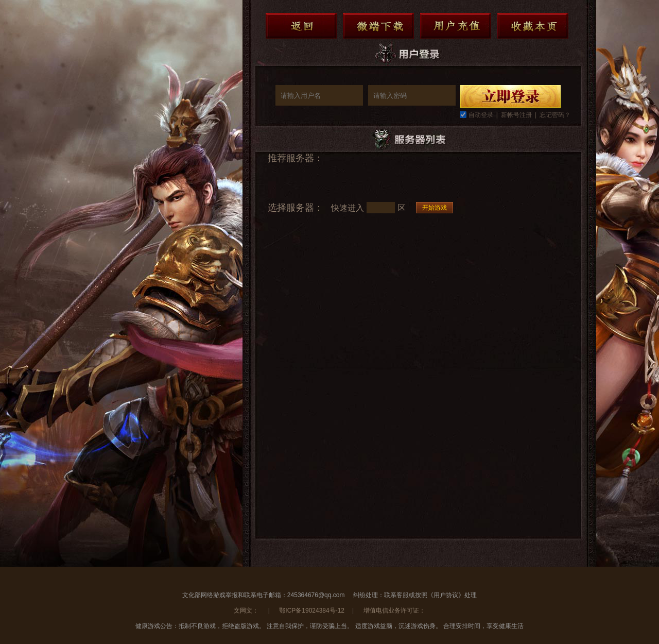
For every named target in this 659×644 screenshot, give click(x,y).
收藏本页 (533, 26)
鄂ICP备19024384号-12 (312, 611)
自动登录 (481, 115)
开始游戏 (435, 208)
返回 (301, 26)
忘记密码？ (555, 115)
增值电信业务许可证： (394, 611)
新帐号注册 (516, 115)
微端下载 (378, 26)
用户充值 (456, 26)
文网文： (247, 611)
